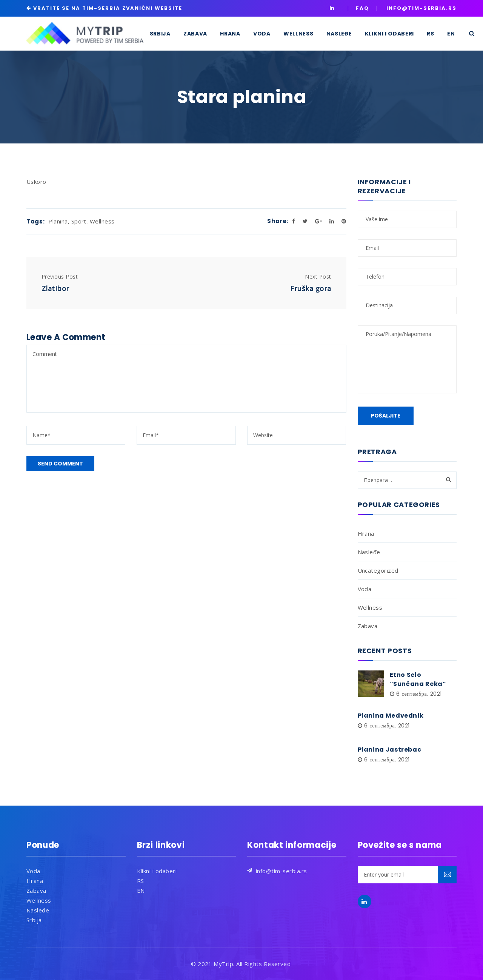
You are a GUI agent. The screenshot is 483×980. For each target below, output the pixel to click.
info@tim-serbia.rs (281, 871)
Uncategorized (378, 570)
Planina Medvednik (391, 716)
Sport (79, 221)
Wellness (102, 221)
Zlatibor (55, 288)
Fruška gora (311, 288)
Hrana (366, 533)
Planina (58, 221)
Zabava (368, 626)
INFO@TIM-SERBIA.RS (421, 8)
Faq (362, 8)
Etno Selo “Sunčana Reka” (418, 679)
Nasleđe (369, 552)
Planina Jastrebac (390, 750)
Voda (365, 589)
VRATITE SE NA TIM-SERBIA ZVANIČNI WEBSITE (108, 8)
